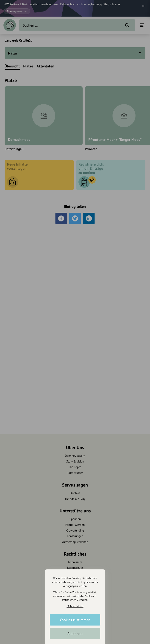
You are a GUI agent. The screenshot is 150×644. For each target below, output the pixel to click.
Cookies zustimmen (75, 620)
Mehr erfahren (75, 606)
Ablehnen (75, 634)
